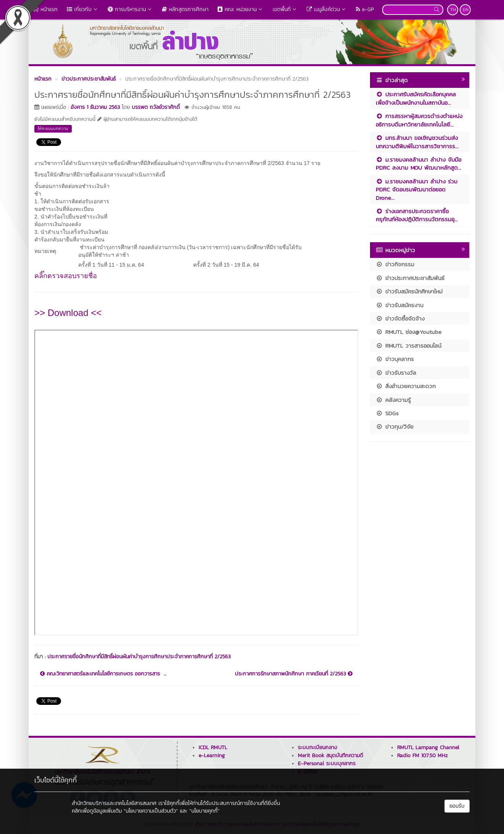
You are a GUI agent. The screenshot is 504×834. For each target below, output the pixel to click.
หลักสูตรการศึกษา (185, 9)
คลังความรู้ (393, 400)
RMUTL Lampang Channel (428, 747)
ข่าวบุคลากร (395, 359)
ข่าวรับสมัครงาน (400, 305)
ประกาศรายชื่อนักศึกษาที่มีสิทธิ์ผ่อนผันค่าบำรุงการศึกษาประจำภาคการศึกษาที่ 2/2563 (139, 657)
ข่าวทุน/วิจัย (395, 427)
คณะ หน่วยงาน (241, 9)
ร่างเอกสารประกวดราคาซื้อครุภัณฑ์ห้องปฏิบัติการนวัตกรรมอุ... (417, 215)
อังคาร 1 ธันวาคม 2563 (95, 107)
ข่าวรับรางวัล (396, 373)
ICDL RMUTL (213, 747)
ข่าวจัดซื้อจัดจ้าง (400, 318)
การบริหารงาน (130, 9)
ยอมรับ (457, 806)
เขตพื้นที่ (285, 9)
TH (453, 10)
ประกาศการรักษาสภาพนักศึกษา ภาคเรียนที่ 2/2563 (294, 674)
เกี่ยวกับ (83, 9)
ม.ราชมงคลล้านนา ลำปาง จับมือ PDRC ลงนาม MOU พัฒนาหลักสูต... (418, 164)
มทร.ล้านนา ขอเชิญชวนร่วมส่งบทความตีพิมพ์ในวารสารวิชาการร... (417, 142)
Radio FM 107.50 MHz (422, 755)
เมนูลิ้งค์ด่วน (327, 9)
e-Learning (212, 755)
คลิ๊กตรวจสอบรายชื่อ (67, 276)
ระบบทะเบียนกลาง (317, 747)
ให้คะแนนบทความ (53, 128)
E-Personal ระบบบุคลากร (327, 764)
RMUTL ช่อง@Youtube (409, 332)
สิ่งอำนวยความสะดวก (406, 386)
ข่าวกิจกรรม (395, 264)
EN (466, 10)
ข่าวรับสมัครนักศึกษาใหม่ (409, 291)
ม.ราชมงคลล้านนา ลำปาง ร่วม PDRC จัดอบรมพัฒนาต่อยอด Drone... (417, 189)
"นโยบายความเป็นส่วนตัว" (151, 811)
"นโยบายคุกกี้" (204, 811)
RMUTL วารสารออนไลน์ (409, 346)
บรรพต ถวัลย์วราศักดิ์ (156, 107)
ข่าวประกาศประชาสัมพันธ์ (410, 278)
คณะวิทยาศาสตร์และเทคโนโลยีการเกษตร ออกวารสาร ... (103, 674)
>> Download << (68, 313)
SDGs (387, 413)
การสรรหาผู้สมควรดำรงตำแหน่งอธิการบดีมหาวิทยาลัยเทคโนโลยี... (419, 120)
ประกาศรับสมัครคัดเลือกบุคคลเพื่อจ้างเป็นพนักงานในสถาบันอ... (416, 98)
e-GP (365, 9)
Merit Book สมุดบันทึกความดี (330, 755)
